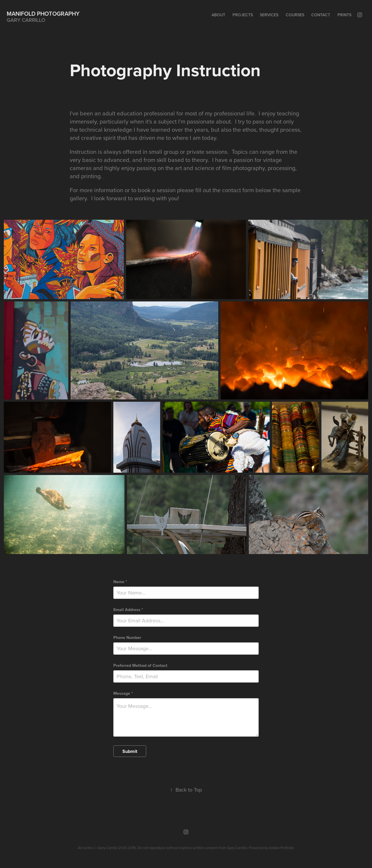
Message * (123, 693)
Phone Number (127, 637)
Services (269, 15)
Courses (295, 15)
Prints (344, 15)
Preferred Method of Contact (140, 665)
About (218, 15)
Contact (321, 15)
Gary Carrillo (237, 848)
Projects (243, 15)
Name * (120, 582)
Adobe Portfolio (281, 848)
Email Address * (128, 610)
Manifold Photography (43, 14)
